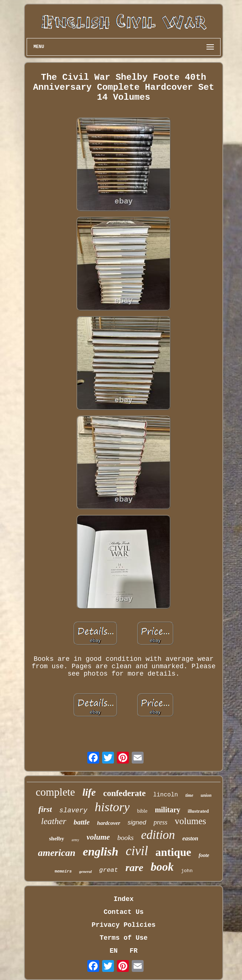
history (112, 807)
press (160, 822)
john (187, 871)
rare (134, 868)
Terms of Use (124, 938)
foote (204, 855)
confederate (125, 793)
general (85, 871)
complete (55, 792)
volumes (190, 821)
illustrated (198, 811)
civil (137, 851)
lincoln (166, 795)
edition (158, 835)
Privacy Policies (124, 925)
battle (82, 822)
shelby (56, 839)
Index (124, 899)
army (75, 840)
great (109, 870)
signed (137, 822)
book (162, 867)
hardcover (109, 823)
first (45, 809)
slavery (73, 810)
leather (54, 821)
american (57, 853)
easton (190, 838)
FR (134, 951)
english (101, 851)
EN (114, 951)
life (89, 792)
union (206, 795)
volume (98, 837)
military (167, 810)
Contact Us (124, 912)
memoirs (63, 871)
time (189, 795)
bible (142, 811)
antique (173, 852)
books (125, 838)
